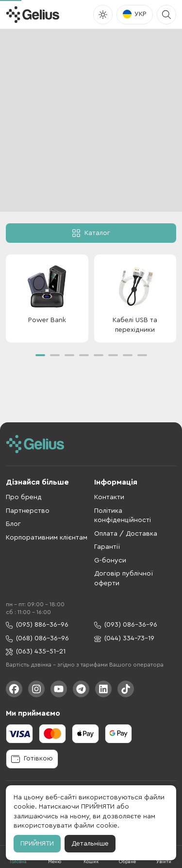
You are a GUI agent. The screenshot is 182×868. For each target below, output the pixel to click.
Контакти (109, 497)
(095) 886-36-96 (37, 625)
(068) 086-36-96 (37, 639)
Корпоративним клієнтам (47, 538)
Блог (13, 524)
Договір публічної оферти (124, 579)
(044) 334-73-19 (124, 639)
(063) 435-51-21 (36, 652)
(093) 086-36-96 (126, 625)
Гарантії (107, 547)
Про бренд (24, 497)
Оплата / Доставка (126, 534)
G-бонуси (110, 561)
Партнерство (28, 511)
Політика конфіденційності (123, 516)
